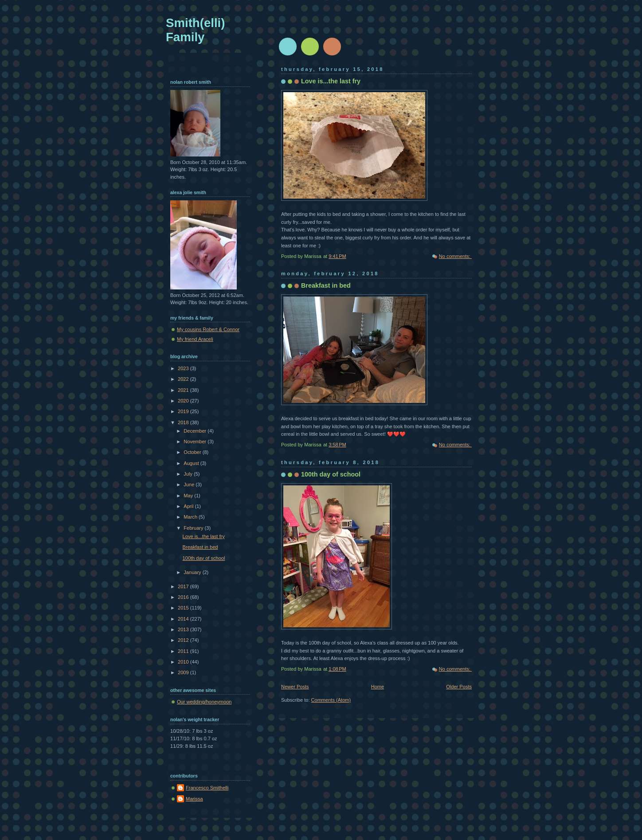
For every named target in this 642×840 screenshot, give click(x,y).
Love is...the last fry (331, 81)
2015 (184, 608)
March (191, 517)
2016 (184, 597)
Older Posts (459, 687)
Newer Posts (295, 687)
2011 (184, 651)
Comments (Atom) (331, 700)
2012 (184, 640)
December (196, 431)
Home (378, 687)
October (193, 452)
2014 (184, 619)
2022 (184, 379)
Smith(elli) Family (195, 30)
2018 (184, 422)
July (189, 474)
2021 (184, 390)
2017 (184, 586)
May (189, 496)
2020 (184, 401)
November (196, 441)
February (194, 528)
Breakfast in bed (326, 285)
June (190, 484)
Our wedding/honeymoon (204, 702)
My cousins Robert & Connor (208, 329)
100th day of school (331, 474)
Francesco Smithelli (207, 788)
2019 (184, 411)
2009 (184, 672)
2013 (184, 629)
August (192, 463)
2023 (184, 368)
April (189, 506)
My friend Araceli (195, 339)
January (193, 572)
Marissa (194, 799)
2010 (184, 662)
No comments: (455, 256)
